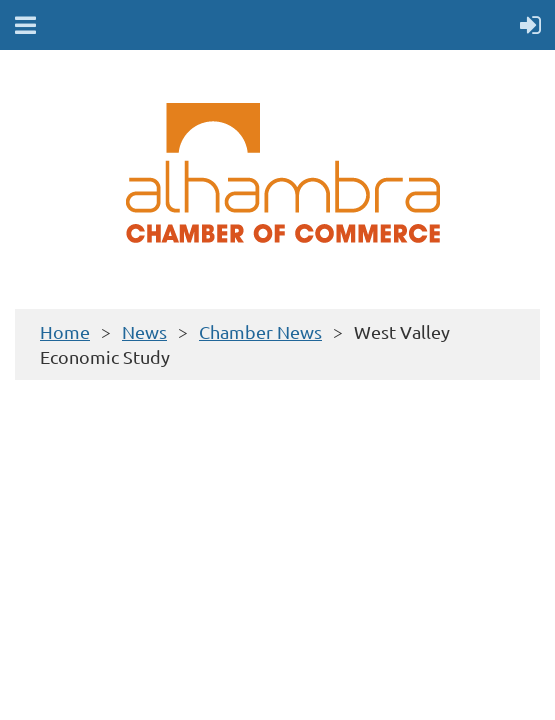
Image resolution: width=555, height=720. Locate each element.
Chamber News (260, 331)
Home (65, 331)
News (144, 331)
